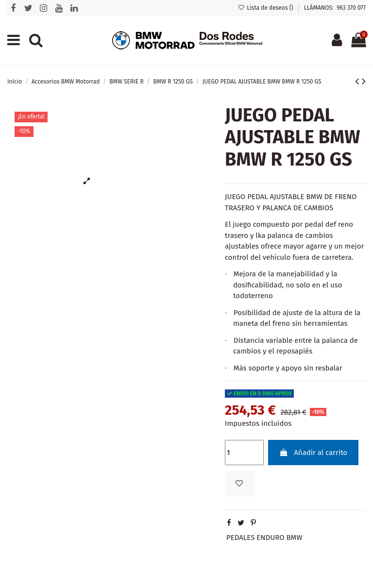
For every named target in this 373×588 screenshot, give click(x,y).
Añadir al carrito (313, 453)
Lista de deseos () (266, 8)
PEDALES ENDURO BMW (264, 538)
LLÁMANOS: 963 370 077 (335, 8)
